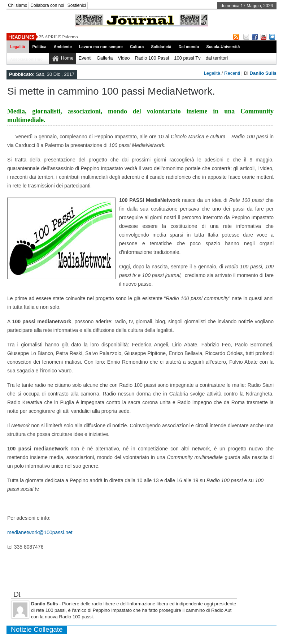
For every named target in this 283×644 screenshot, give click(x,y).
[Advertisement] (141, 574)
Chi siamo (18, 5)
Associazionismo (26, 59)
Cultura (137, 47)
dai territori (217, 58)
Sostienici (77, 5)
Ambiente (63, 47)
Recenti (232, 73)
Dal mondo (189, 47)
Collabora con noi (47, 5)
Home (67, 58)
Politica (40, 47)
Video (124, 58)
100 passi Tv (187, 58)
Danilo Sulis (263, 73)
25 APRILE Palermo (58, 37)
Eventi (85, 58)
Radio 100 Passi (152, 58)
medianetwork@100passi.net (40, 532)
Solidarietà (161, 47)
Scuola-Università (223, 47)
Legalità (18, 47)
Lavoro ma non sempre (101, 47)
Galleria (105, 58)
